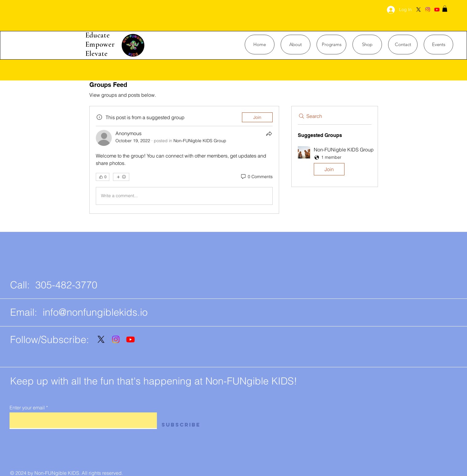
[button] (445, 9)
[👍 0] (103, 177)
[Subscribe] (185, 425)
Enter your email (27, 408)
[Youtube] (437, 10)
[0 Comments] (256, 177)
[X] (418, 10)
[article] (184, 160)
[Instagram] (428, 10)
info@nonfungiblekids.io (95, 312)
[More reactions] (121, 177)
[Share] (269, 134)
